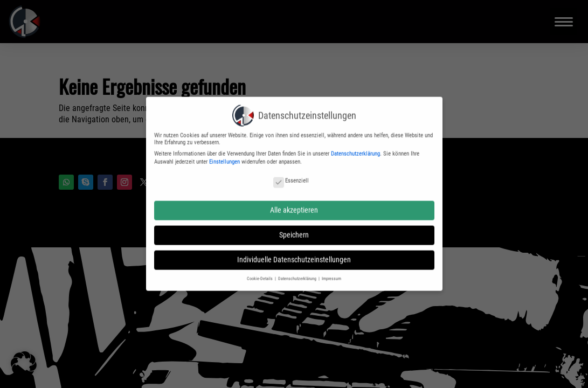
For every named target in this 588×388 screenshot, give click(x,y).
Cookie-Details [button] (260, 274)
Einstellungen (224, 157)
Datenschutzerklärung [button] (298, 274)
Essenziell (291, 176)
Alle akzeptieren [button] (294, 205)
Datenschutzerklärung (355, 149)
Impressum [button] (331, 274)
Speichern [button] (294, 230)
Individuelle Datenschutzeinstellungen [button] (294, 255)
